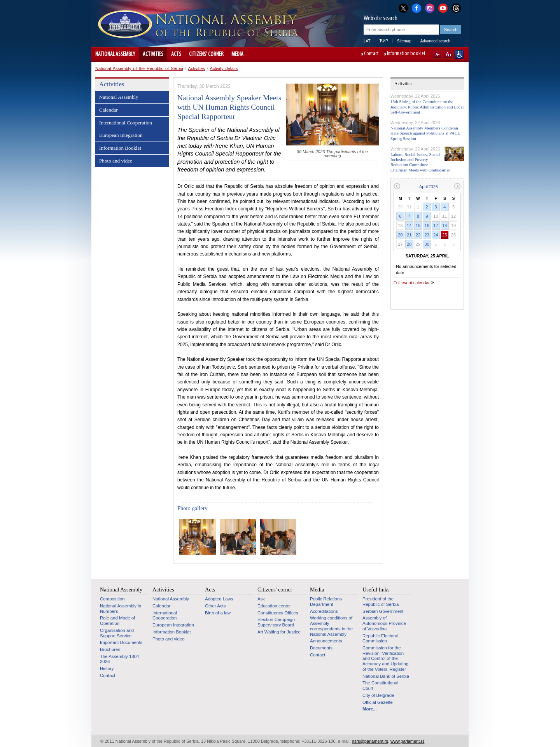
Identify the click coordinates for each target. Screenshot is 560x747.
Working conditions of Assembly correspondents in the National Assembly (331, 626)
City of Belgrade (378, 695)
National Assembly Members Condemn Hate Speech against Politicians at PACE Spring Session (425, 133)
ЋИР (384, 41)
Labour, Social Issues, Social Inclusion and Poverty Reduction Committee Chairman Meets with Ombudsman (420, 162)
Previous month (397, 186)
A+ (448, 54)
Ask (261, 599)
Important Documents (121, 642)
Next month (458, 186)
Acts (176, 54)
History (107, 668)
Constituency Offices (278, 613)
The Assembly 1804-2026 (120, 659)
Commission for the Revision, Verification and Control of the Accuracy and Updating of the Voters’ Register (385, 659)
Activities (153, 54)
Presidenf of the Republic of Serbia (381, 602)
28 (409, 244)
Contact (371, 54)
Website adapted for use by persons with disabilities (459, 54)
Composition (112, 599)
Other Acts (215, 606)
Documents (321, 648)
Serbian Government (383, 611)
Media (237, 54)
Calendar (108, 110)
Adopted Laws (219, 599)
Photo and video (116, 161)
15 (418, 226)
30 (427, 244)
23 (427, 235)
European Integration (121, 135)
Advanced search (435, 41)
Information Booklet (120, 148)
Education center (274, 606)
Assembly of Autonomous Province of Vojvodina (384, 623)
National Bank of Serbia (386, 676)
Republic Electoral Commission (380, 639)
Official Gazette (378, 702)
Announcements (326, 641)
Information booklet (406, 54)
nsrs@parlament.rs (370, 741)
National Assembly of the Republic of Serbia (139, 68)
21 (409, 235)
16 (427, 226)
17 (436, 226)
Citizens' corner (206, 54)
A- (437, 54)
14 (409, 226)
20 (400, 235)
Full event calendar (412, 283)
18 (444, 226)
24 (436, 235)
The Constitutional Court (380, 686)
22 (418, 235)
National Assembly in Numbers (121, 609)
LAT (367, 41)
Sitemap (404, 41)
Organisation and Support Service (117, 633)
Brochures (110, 649)
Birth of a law (218, 613)
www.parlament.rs (407, 741)
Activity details (224, 68)
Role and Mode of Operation (117, 621)
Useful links (376, 590)
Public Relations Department (326, 602)
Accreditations (324, 611)
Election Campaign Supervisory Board (276, 622)
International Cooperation (126, 123)
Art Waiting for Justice (279, 632)
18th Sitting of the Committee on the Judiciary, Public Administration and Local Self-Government (427, 107)
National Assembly (115, 54)
